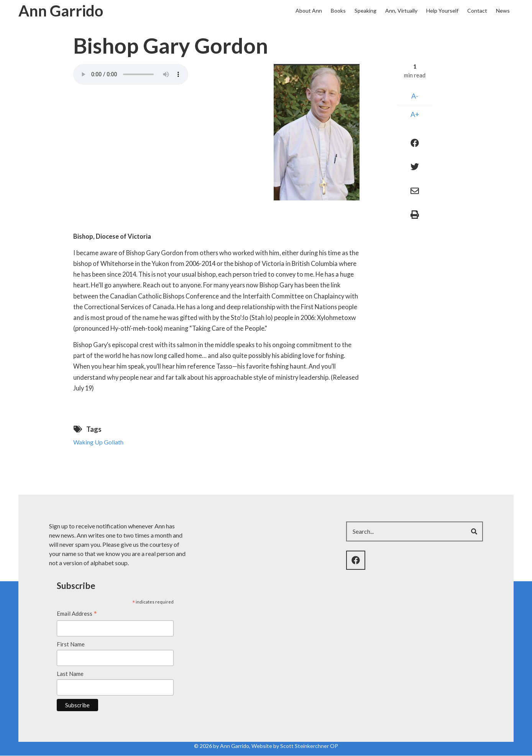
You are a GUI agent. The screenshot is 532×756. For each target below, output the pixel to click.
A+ (415, 114)
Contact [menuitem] (477, 11)
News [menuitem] (503, 11)
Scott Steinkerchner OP (309, 746)
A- (415, 96)
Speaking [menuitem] (365, 11)
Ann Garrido (61, 11)
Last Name (70, 674)
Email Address (77, 614)
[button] (317, 131)
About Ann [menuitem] (309, 11)
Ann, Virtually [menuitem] (401, 11)
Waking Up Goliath (98, 442)
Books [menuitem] (338, 11)
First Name (71, 644)
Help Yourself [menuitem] (442, 11)
